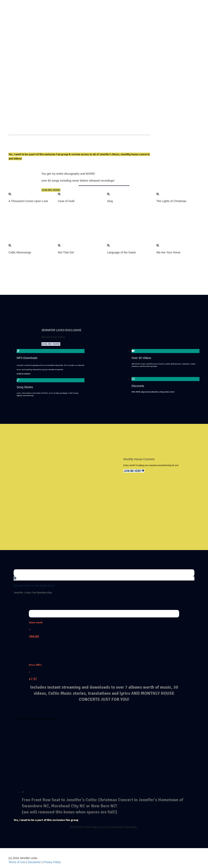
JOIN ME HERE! (51, 190)
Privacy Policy (52, 862)
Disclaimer (35, 862)
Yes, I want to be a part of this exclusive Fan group (46, 820)
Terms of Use (17, 862)
